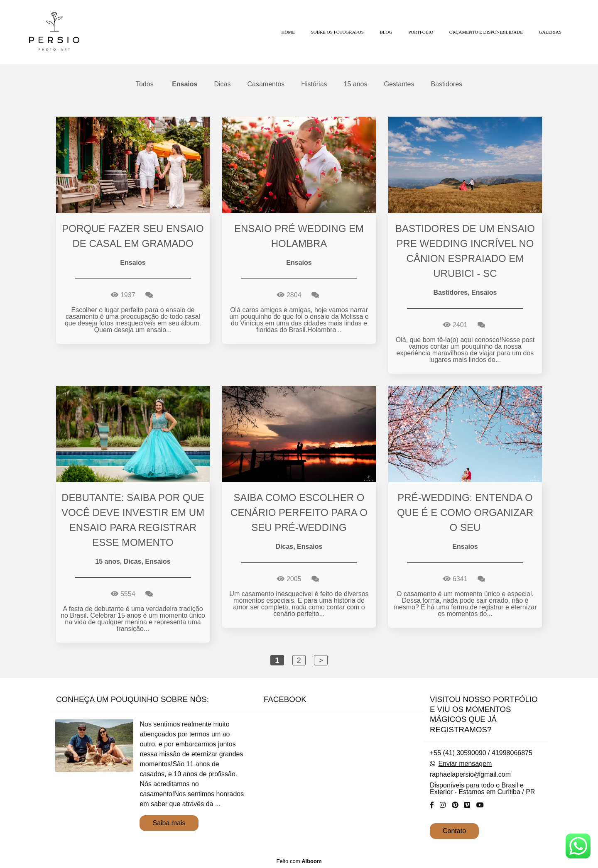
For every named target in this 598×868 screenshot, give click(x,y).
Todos (145, 84)
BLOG (386, 32)
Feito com (299, 861)
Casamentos (266, 84)
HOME (288, 32)
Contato (454, 831)
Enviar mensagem (465, 764)
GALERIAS (550, 32)
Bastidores (446, 84)
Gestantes (399, 84)
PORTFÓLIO (421, 32)
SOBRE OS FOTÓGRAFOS (337, 32)
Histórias (314, 84)
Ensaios (185, 84)
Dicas (222, 84)
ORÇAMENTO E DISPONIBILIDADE (486, 32)
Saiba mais (169, 823)
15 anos (356, 84)
